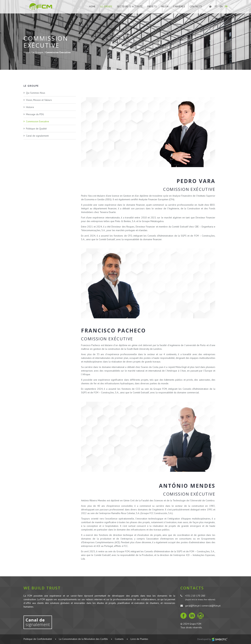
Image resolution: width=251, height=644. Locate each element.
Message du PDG (35, 114)
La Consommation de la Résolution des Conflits (83, 639)
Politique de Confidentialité (38, 639)
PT (216, 7)
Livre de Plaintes (139, 639)
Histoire (30, 107)
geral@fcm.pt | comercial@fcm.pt (203, 606)
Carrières (179, 7)
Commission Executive (58, 52)
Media (166, 7)
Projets (153, 7)
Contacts (196, 7)
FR (226, 7)
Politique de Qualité (36, 129)
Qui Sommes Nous (36, 93)
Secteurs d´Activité (131, 7)
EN (221, 7)
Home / (28, 52)
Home (95, 7)
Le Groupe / (39, 52)
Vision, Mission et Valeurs (39, 100)
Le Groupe (109, 7)
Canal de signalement (37, 136)
